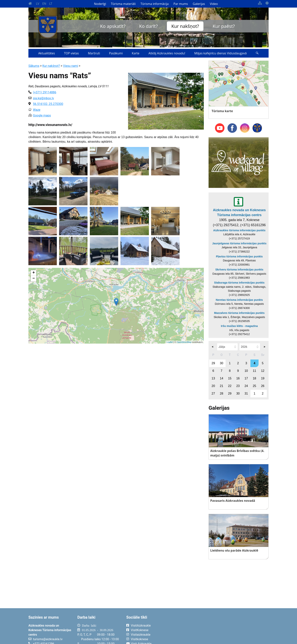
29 (213, 363)
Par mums (181, 4)
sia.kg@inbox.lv (43, 98)
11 (254, 371)
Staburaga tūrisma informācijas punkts (239, 283)
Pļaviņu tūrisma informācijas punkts (239, 256)
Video (214, 4)
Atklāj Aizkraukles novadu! (167, 53)
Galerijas (199, 4)
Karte (136, 53)
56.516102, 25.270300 (48, 104)
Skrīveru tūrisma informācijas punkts (239, 270)
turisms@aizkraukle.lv (48, 639)
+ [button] (34, 273)
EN (44, 4)
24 (246, 386)
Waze (37, 110)
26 (263, 386)
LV (38, 4)
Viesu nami (71, 66)
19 (263, 378)
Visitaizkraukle (141, 635)
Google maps (42, 115)
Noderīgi (100, 4)
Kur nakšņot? (185, 26)
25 (254, 386)
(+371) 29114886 (45, 92)
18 (254, 378)
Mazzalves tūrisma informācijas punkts (239, 313)
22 (230, 386)
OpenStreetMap (184, 342)
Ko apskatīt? (113, 26)
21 (222, 386)
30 (222, 363)
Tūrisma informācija (155, 4)
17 (246, 378)
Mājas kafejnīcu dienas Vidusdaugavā (220, 53)
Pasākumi (116, 53)
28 (222, 394)
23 (238, 386)
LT (51, 4)
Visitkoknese (140, 639)
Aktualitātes (47, 53)
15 (230, 378)
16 (238, 378)
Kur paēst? (224, 26)
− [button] (34, 279)
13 (213, 378)
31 (246, 394)
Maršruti (94, 53)
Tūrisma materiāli (123, 4)
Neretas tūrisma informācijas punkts (239, 300)
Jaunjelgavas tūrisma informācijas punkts (239, 243)
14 (222, 378)
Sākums (34, 66)
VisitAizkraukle (141, 626)
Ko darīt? (148, 26)
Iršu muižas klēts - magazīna (239, 326)
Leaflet (170, 342)
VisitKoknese (140, 630)
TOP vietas (71, 53)
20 (213, 386)
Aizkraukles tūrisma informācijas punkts (239, 230)
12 (263, 371)
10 (246, 371)
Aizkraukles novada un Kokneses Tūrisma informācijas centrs (239, 213)
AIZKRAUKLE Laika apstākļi (222, 628)
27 (213, 394)
